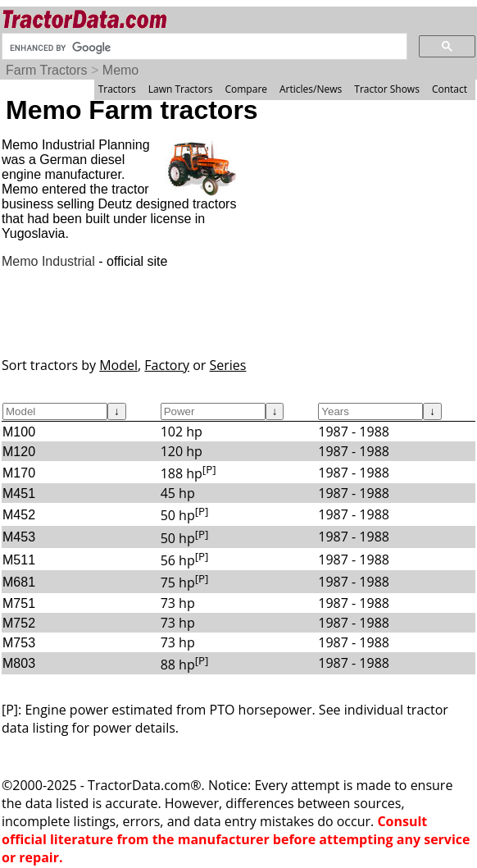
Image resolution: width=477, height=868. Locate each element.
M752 (19, 623)
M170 (19, 473)
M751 (19, 603)
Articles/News (311, 89)
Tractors (117, 89)
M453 (19, 537)
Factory (167, 365)
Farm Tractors (47, 70)
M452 (19, 515)
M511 (19, 560)
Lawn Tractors (181, 89)
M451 (19, 493)
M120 (19, 452)
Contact (450, 89)
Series (228, 365)
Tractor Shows (387, 89)
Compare (246, 89)
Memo (120, 70)
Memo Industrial (48, 261)
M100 (19, 432)
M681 (19, 582)
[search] (203, 48)
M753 (19, 643)
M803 (19, 663)
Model (118, 365)
